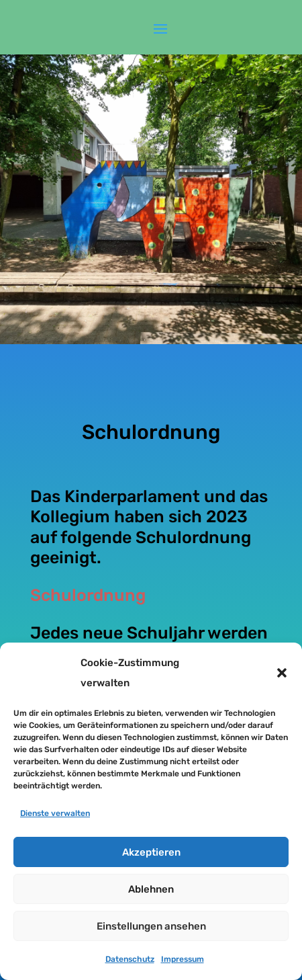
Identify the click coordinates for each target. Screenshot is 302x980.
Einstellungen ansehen (151, 926)
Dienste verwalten (55, 813)
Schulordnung (88, 595)
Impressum (183, 959)
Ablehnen (151, 889)
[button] (282, 673)
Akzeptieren (151, 852)
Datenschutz (130, 959)
